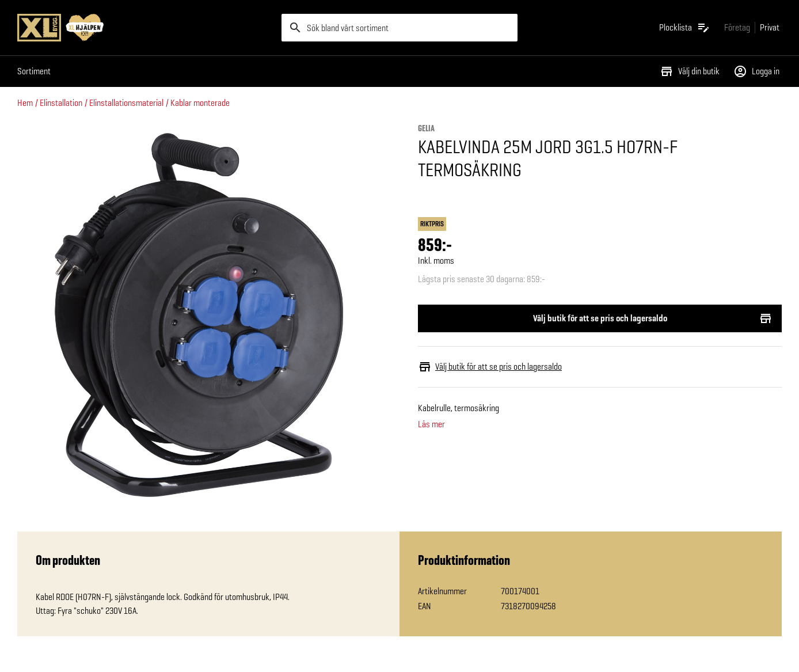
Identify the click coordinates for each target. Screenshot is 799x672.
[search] (400, 28)
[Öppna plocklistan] (685, 28)
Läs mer (431, 424)
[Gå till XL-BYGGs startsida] (145, 28)
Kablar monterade (200, 103)
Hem (25, 103)
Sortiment (34, 71)
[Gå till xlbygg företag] (737, 27)
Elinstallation (61, 103)
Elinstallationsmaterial (126, 103)
